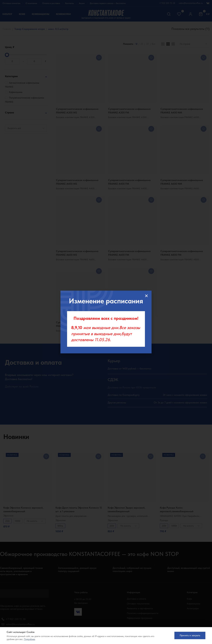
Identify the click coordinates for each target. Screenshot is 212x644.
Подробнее (29, 639)
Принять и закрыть (189, 635)
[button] (146, 296)
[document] (106, 322)
